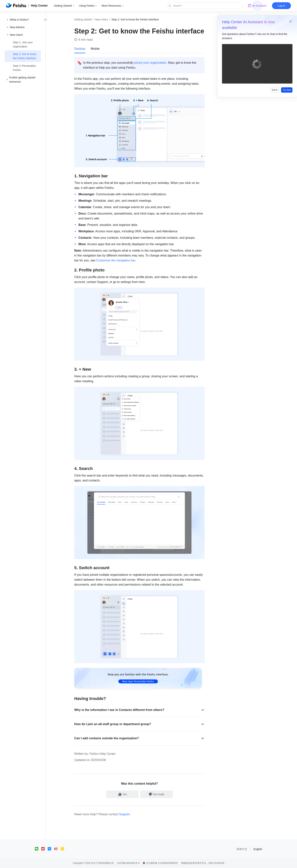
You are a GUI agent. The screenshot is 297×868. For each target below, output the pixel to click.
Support (129, 814)
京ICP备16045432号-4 (128, 863)
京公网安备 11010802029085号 (160, 863)
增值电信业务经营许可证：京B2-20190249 (203, 863)
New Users (106, 19)
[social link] (38, 849)
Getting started (87, 19)
